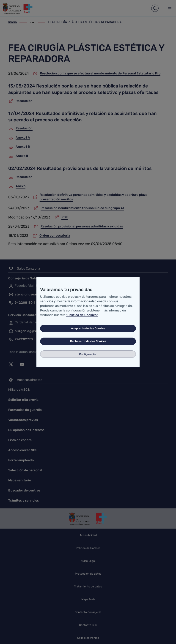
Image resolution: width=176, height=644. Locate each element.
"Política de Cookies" (82, 315)
